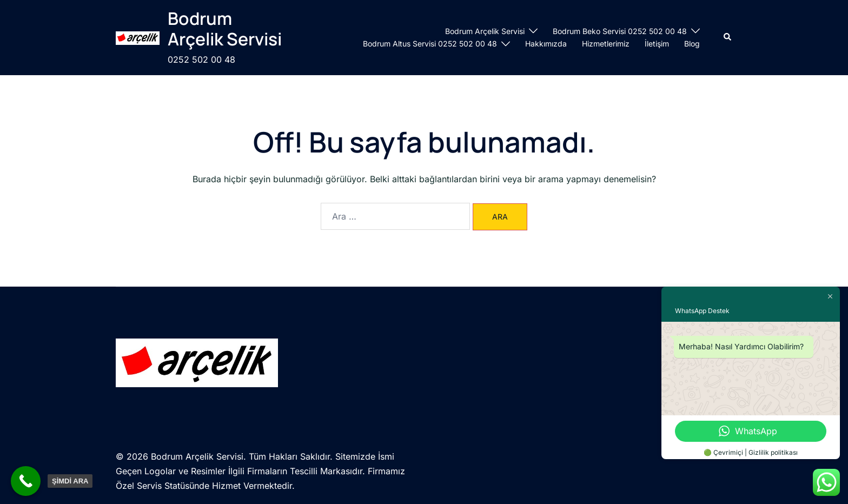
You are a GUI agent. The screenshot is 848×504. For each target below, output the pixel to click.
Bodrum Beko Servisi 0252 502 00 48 (620, 31)
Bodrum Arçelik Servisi (225, 29)
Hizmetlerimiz (606, 44)
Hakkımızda (546, 44)
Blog (692, 44)
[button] (728, 37)
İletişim (657, 44)
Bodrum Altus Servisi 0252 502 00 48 (430, 44)
